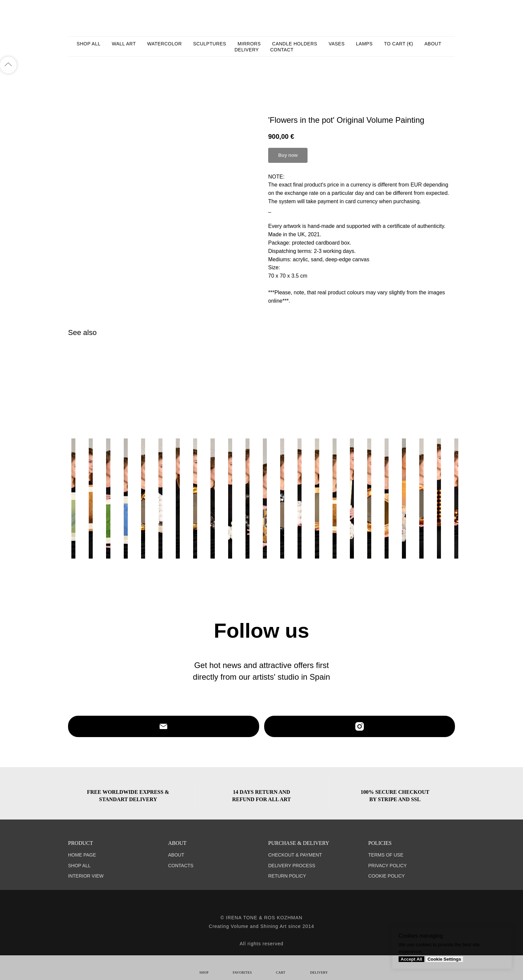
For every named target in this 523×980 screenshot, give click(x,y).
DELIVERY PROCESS (292, 866)
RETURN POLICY (287, 876)
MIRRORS (249, 44)
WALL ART (124, 44)
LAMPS (364, 44)
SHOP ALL (89, 44)
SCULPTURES (210, 44)
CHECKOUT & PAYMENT (295, 855)
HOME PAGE (82, 855)
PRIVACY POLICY (387, 866)
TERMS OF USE (386, 855)
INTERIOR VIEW (86, 876)
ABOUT (433, 44)
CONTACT (282, 50)
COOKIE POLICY (387, 876)
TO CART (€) (398, 44)
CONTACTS (181, 866)
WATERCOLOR (164, 44)
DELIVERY (247, 50)
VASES (337, 44)
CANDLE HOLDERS (295, 44)
